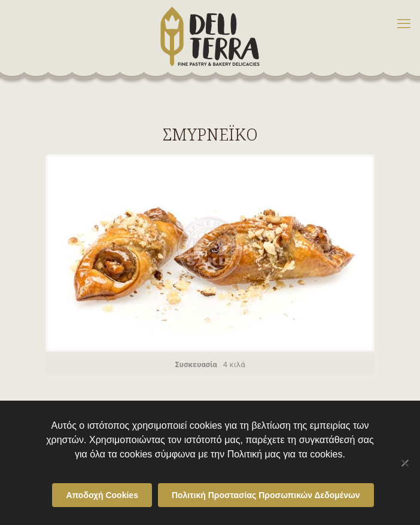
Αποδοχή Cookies (102, 495)
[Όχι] (405, 463)
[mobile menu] (404, 24)
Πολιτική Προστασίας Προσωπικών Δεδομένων (266, 495)
